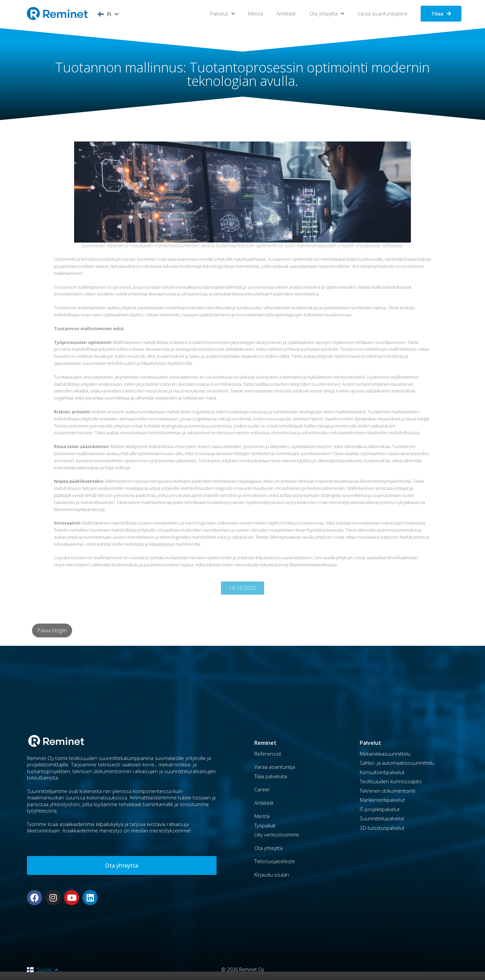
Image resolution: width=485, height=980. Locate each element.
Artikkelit (286, 13)
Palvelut (222, 14)
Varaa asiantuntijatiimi (382, 13)
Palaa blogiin (52, 630)
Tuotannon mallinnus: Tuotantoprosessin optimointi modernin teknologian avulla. (243, 74)
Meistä (255, 13)
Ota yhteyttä (327, 14)
